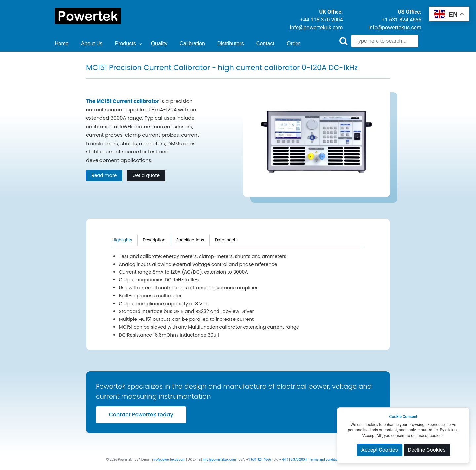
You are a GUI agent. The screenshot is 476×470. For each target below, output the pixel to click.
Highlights (122, 240)
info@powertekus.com (395, 28)
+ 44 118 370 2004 (293, 460)
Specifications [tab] (190, 240)
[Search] (385, 41)
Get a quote (146, 175)
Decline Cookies (427, 450)
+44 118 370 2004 (322, 20)
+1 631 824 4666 (402, 20)
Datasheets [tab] (226, 240)
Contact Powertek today (141, 415)
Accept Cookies (379, 450)
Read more (104, 175)
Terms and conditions (325, 460)
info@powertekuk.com (317, 28)
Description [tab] (154, 240)
